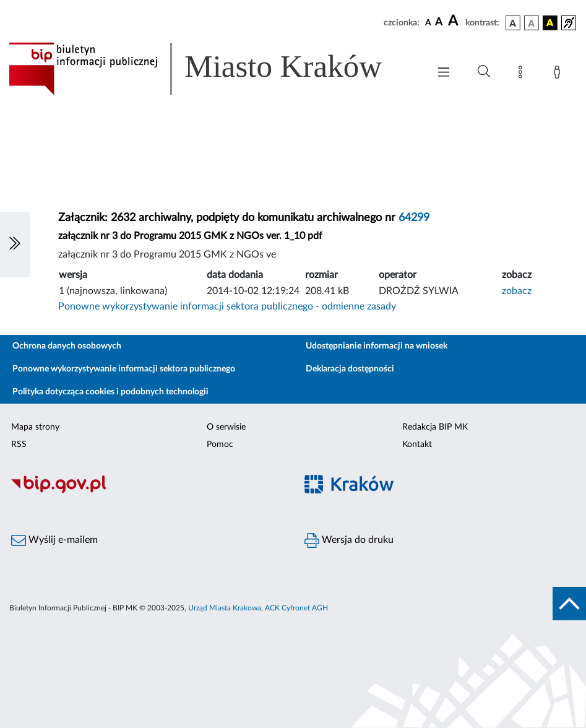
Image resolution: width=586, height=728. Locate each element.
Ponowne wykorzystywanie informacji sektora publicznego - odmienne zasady (227, 306)
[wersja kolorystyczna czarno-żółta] (550, 23)
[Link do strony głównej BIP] (213, 69)
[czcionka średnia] (439, 23)
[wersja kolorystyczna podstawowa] (513, 23)
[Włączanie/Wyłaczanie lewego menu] (15, 245)
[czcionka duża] (455, 21)
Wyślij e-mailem (54, 540)
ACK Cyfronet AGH (296, 608)
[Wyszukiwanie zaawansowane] (484, 72)
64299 (414, 218)
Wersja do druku (349, 540)
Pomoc (220, 444)
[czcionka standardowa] (428, 22)
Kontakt (417, 444)
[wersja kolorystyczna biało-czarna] (532, 23)
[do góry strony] (569, 604)
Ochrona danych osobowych (67, 346)
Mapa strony (35, 427)
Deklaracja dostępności (350, 369)
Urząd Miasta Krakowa (225, 608)
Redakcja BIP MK (435, 427)
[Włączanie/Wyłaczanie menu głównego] (444, 73)
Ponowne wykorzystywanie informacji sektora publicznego (124, 369)
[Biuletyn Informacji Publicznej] (147, 492)
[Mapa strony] (523, 74)
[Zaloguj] (559, 74)
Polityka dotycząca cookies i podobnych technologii (110, 392)
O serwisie (226, 427)
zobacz (517, 291)
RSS (19, 444)
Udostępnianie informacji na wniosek (377, 346)
